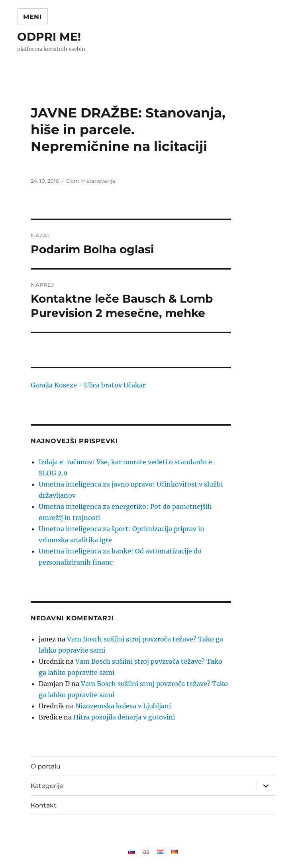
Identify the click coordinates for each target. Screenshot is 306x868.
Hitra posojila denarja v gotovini (124, 717)
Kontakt (44, 805)
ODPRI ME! (49, 37)
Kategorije (47, 786)
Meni (32, 17)
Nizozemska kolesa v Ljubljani (123, 706)
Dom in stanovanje (91, 181)
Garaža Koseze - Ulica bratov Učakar (88, 385)
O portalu (46, 766)
